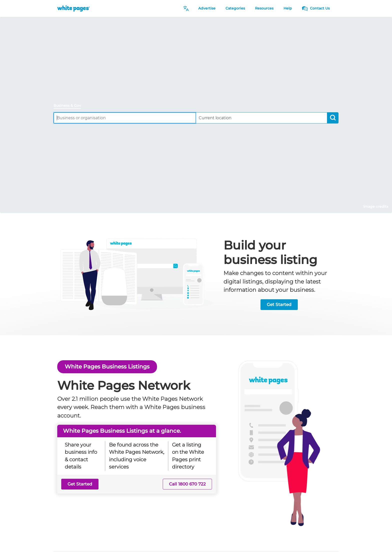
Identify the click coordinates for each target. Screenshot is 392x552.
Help (288, 8)
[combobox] (125, 118)
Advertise (207, 8)
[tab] (69, 106)
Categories (235, 8)
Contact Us (316, 8)
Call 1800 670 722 (187, 484)
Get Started (279, 304)
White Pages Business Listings (107, 366)
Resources (264, 8)
